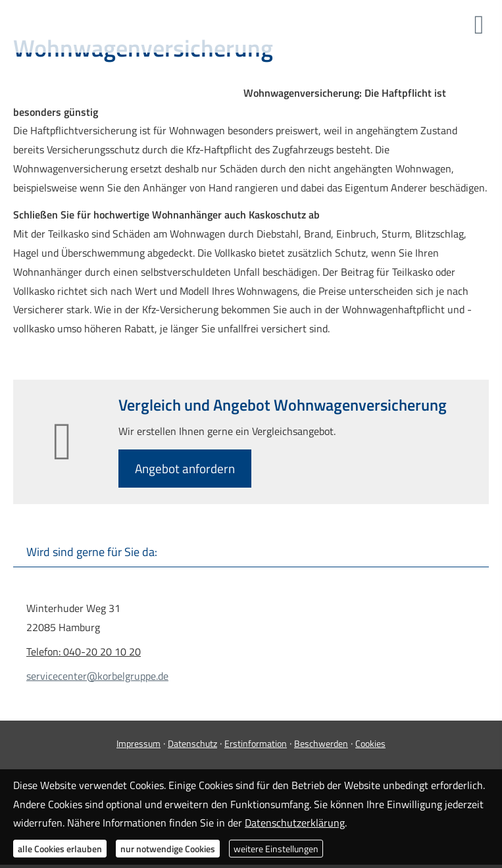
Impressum (138, 743)
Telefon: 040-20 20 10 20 (84, 651)
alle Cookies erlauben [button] (60, 849)
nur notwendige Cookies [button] (168, 849)
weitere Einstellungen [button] (276, 849)
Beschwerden (321, 743)
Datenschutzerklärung (295, 823)
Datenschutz (192, 743)
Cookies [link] (370, 743)
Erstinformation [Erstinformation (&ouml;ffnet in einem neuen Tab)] (256, 743)
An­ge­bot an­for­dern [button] (185, 468)
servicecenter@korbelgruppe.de (97, 676)
